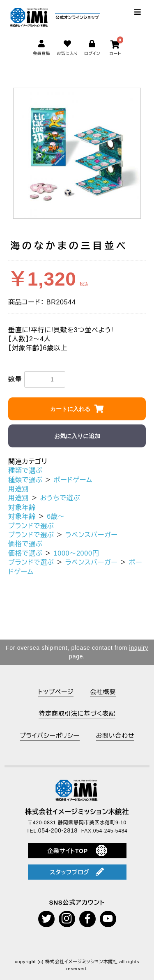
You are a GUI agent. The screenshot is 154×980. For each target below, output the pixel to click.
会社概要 (103, 692)
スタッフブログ (77, 872)
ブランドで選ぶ (31, 526)
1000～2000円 (77, 553)
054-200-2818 (58, 830)
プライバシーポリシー (50, 736)
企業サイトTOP (77, 851)
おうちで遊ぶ (60, 498)
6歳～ (56, 516)
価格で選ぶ (25, 544)
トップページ (56, 692)
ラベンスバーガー (92, 535)
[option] (77, 153)
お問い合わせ (115, 736)
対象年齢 (22, 507)
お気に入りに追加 (77, 436)
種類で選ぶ (25, 471)
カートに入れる (70, 409)
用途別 (18, 489)
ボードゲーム (73, 480)
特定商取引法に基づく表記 (77, 713)
